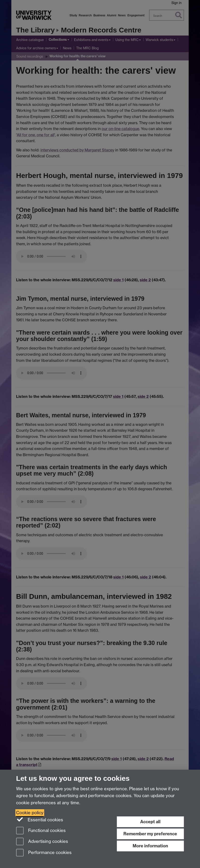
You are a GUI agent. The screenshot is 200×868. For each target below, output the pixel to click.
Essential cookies (40, 819)
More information (150, 846)
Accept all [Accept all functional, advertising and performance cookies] (150, 822)
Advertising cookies (42, 842)
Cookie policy (30, 813)
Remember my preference (150, 834)
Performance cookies (44, 853)
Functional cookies (41, 831)
